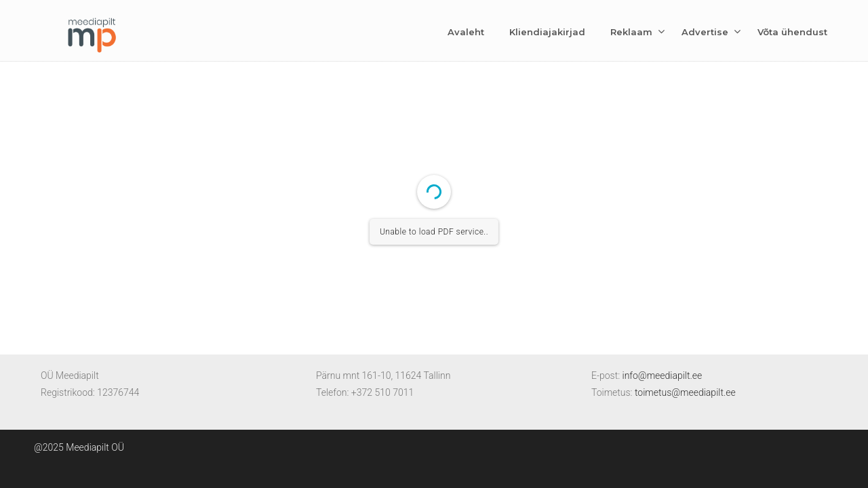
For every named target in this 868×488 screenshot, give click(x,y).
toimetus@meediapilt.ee (685, 392)
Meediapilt (92, 33)
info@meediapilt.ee (663, 375)
